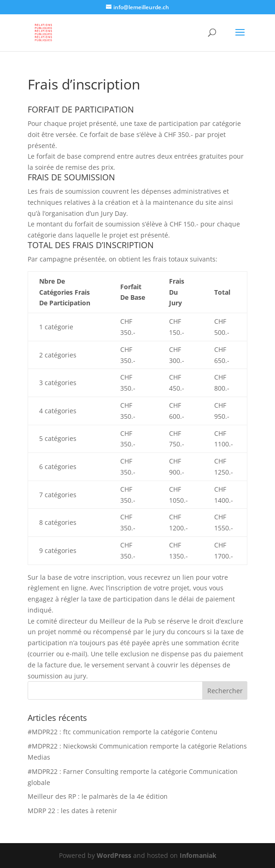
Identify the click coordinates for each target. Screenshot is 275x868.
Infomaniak (198, 855)
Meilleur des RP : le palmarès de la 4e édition (98, 796)
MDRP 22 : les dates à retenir (72, 811)
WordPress (114, 855)
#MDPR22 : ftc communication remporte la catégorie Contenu (123, 732)
